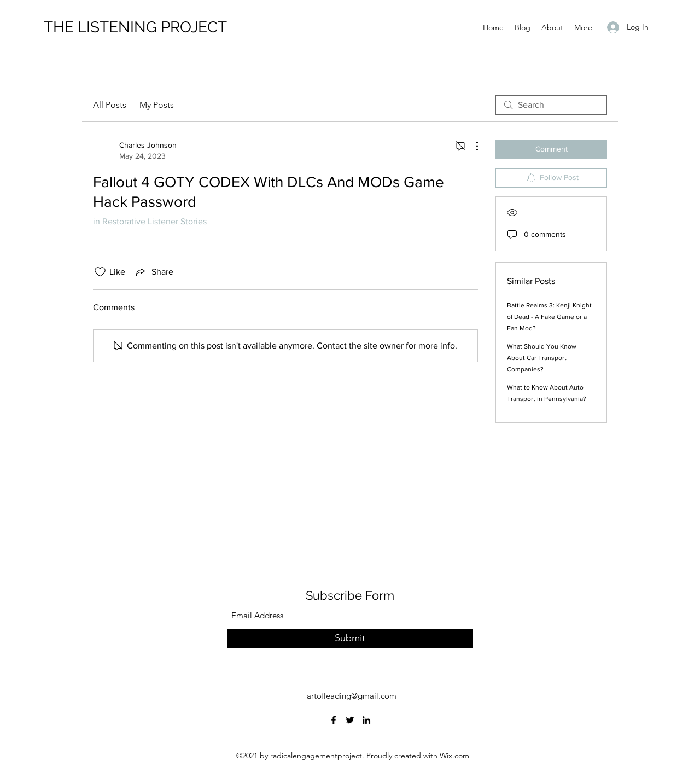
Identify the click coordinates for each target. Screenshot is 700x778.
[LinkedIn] (366, 720)
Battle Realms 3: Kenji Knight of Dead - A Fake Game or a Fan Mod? (549, 317)
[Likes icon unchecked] (100, 272)
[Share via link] (154, 272)
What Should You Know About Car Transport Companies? (542, 358)
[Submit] (350, 639)
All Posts (110, 105)
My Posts (157, 105)
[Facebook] (334, 720)
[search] (551, 105)
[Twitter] (350, 720)
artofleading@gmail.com (352, 696)
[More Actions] (471, 146)
